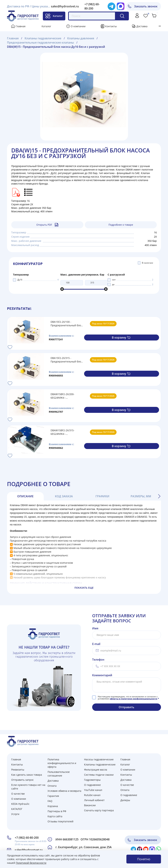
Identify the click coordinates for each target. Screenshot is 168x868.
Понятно (144, 859)
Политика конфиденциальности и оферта (62, 763)
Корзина (53, 806)
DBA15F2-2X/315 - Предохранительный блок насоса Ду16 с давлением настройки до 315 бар (66, 360)
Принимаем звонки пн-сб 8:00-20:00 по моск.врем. (31, 843)
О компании (78, 26)
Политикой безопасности (31, 863)
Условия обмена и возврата (64, 791)
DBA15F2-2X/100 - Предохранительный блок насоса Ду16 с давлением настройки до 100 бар (66, 324)
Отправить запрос (22, 780)
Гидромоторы (92, 780)
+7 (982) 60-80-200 (27, 838)
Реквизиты (18, 770)
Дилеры (125, 800)
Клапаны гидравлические (100, 764)
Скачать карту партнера (99, 810)
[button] (159, 496)
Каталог (54, 16)
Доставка (142, 26)
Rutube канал (92, 795)
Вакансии (90, 805)
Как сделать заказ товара (27, 775)
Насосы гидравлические (99, 759)
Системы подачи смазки (99, 775)
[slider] (62, 289)
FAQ (50, 801)
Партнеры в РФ (57, 811)
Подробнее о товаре (121, 225)
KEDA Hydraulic (20, 804)
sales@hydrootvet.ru (65, 6)
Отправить (126, 707)
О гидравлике (92, 785)
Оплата (52, 786)
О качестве (18, 794)
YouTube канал (93, 790)
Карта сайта (55, 816)
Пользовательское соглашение (59, 774)
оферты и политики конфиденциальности (134, 699)
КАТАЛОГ (17, 809)
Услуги (15, 814)
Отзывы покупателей (60, 821)
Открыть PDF (47, 225)
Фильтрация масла (96, 770)
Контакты (111, 26)
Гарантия (53, 796)
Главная (21, 26)
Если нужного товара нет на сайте (28, 787)
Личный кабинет (94, 800)
